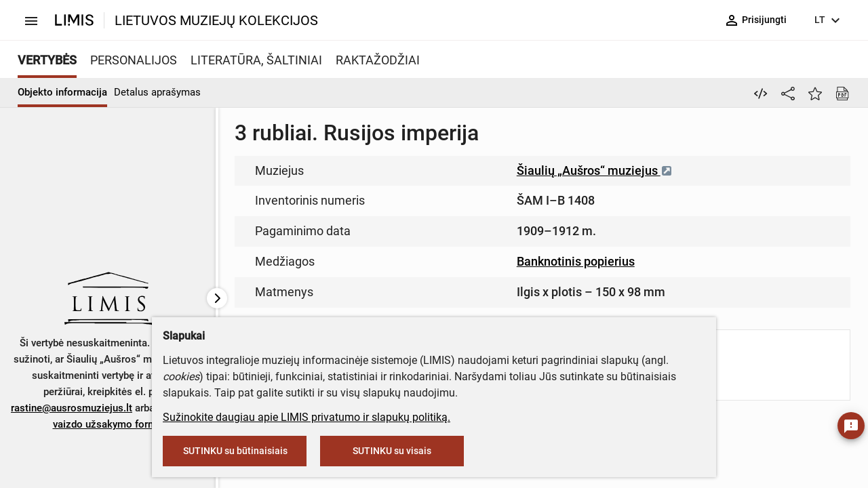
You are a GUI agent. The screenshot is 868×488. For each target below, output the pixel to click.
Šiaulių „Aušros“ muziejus (595, 170)
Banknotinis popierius (576, 261)
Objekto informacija (62, 92)
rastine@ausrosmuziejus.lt (72, 408)
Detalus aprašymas (157, 92)
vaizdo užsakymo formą (107, 424)
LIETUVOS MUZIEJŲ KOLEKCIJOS (216, 20)
